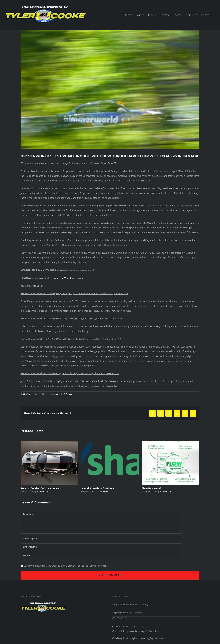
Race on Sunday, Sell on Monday (40, 488)
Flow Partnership (152, 488)
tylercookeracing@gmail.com (147, 638)
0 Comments (70, 394)
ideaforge (27, 394)
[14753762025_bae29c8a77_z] (110, 90)
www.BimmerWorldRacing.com (66, 278)
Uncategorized (55, 394)
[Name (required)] (101, 538)
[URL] (101, 555)
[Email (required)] (101, 547)
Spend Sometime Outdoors (98, 488)
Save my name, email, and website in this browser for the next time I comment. (65, 566)
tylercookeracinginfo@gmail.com (144, 631)
